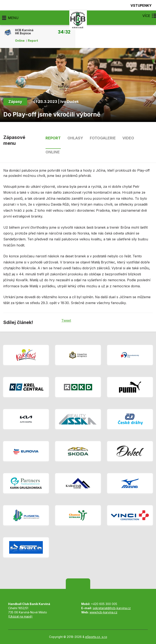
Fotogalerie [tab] (103, 138)
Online (20, 41)
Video (128, 138)
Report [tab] (53, 138)
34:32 (64, 32)
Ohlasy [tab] (75, 138)
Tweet (66, 320)
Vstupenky (139, 5)
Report (33, 41)
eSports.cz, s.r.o (96, 637)
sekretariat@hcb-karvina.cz (112, 608)
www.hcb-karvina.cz (103, 612)
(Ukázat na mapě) (20, 616)
